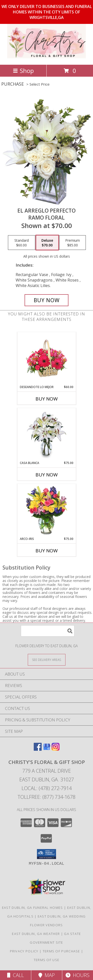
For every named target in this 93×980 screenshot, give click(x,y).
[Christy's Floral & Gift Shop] (46, 57)
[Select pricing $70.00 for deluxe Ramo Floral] (47, 243)
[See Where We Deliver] (47, 660)
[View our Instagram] (56, 749)
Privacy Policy (24, 951)
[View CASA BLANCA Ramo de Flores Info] (46, 434)
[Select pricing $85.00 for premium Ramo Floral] (73, 243)
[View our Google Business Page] (47, 749)
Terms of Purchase (61, 951)
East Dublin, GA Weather (36, 934)
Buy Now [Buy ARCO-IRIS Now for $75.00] (47, 551)
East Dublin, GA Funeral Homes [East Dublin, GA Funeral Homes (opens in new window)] (32, 908)
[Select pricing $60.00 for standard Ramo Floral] (22, 243)
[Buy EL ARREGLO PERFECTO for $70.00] (47, 300)
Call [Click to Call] (15, 975)
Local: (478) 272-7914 (47, 788)
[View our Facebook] (38, 749)
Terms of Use (47, 960)
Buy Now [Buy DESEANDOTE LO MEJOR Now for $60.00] (47, 399)
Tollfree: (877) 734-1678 (46, 797)
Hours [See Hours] (77, 975)
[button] (46, 854)
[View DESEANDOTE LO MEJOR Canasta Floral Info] (46, 359)
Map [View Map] (47, 975)
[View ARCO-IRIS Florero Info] (46, 510)
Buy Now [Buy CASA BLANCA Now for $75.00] (47, 475)
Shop (23, 71)
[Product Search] (48, 631)
